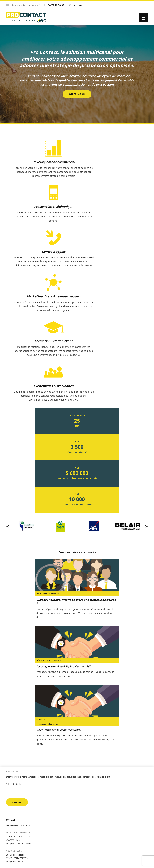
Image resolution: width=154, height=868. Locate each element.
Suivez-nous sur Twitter (28, 774)
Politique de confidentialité (18, 849)
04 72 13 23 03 (24, 755)
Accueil (9, 820)
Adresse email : (13, 677)
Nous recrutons (13, 836)
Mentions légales (14, 844)
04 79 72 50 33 (56, 5)
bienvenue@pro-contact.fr (26, 5)
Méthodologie (13, 828)
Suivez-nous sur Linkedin (29, 783)
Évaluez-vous (12, 824)
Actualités (11, 832)
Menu (143, 18)
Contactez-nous (78, 5)
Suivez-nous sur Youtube (29, 791)
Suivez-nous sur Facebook (30, 800)
